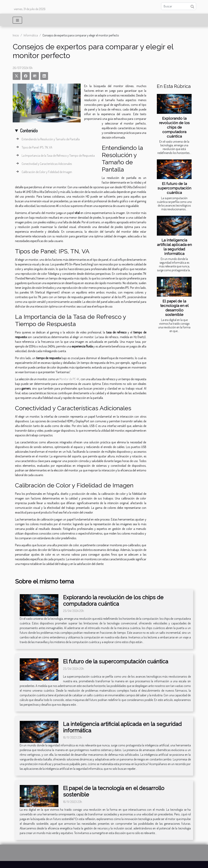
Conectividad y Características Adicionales (47, 164)
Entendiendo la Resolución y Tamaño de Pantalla (51, 139)
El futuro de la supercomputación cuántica (174, 188)
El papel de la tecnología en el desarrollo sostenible (174, 308)
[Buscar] (179, 6)
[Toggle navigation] (17, 20)
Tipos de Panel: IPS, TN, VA (37, 147)
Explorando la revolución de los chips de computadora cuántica (174, 127)
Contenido (29, 130)
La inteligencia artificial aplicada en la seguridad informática (174, 247)
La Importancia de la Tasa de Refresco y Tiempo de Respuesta (58, 156)
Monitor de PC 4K (69, 379)
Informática (31, 35)
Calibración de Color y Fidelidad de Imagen (47, 172)
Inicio (16, 35)
